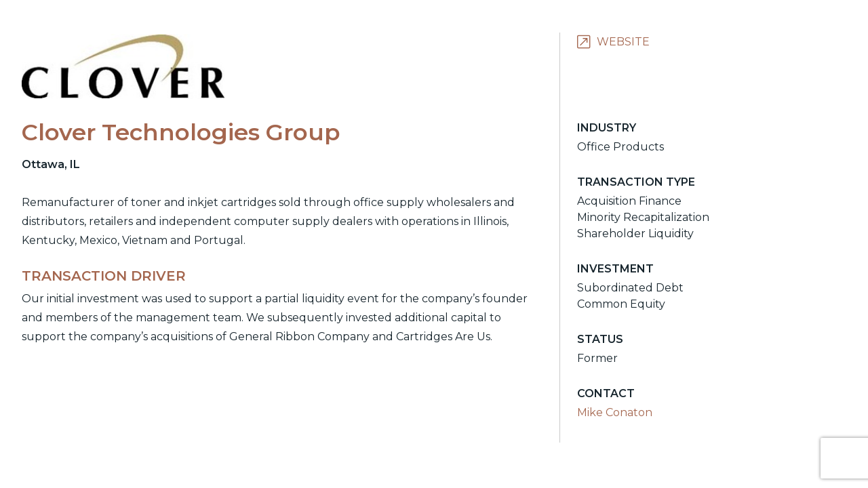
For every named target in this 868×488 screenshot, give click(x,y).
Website (623, 42)
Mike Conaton (615, 412)
